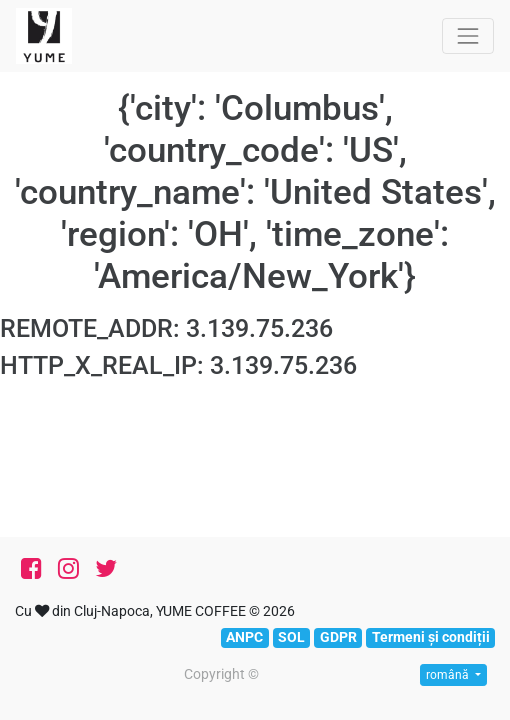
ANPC (244, 637)
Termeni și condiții (431, 637)
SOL (291, 637)
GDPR (338, 637)
